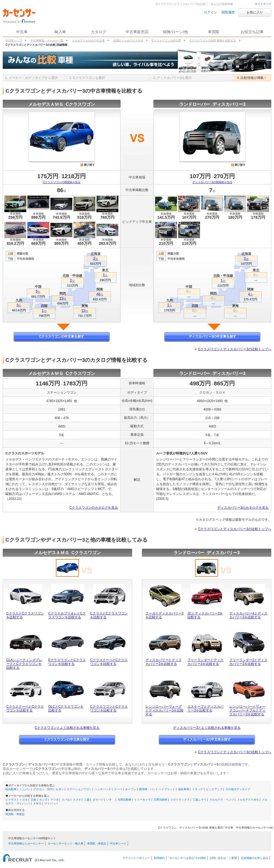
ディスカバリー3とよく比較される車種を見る (207, 728)
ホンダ (43, 800)
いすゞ (110, 800)
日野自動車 (161, 800)
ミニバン (25, 789)
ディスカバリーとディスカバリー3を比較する (164, 662)
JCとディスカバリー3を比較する (205, 615)
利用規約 (159, 858)
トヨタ (24, 800)
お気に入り (255, 12)
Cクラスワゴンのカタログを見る (94, 508)
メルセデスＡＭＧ (248, 800)
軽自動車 (11, 789)
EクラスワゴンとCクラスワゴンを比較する (67, 662)
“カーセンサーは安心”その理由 (187, 858)
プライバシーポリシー (136, 858)
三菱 (87, 800)
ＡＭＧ (37, 803)
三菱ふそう (199, 800)
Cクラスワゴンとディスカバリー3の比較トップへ (235, 349)
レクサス (11, 800)
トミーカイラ (142, 800)
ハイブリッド (167, 789)
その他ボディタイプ (238, 789)
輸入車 (60, 32)
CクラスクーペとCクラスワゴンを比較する (109, 662)
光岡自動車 (124, 800)
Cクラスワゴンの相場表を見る (62, 182)
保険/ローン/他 (175, 32)
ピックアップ (214, 789)
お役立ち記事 (252, 32)
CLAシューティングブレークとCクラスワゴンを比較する (24, 664)
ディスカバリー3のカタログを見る (243, 508)
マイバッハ (51, 803)
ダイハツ (98, 800)
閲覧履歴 (228, 12)
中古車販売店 (137, 32)
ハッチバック (103, 789)
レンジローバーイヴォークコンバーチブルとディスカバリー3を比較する (247, 710)
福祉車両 (184, 789)
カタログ (99, 32)
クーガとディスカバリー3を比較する (165, 615)
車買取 (214, 32)
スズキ (77, 800)
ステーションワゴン (79, 789)
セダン (60, 789)
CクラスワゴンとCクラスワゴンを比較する (109, 708)
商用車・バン (147, 789)
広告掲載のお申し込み (255, 858)
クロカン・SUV (43, 789)
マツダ (55, 800)
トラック (198, 789)
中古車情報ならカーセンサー (26, 843)
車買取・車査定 (15, 814)
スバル (66, 800)
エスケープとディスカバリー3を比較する (206, 708)
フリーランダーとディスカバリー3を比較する (206, 662)
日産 (33, 800)
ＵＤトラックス (180, 800)
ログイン (210, 12)
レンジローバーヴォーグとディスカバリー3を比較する (165, 710)
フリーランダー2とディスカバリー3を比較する (248, 662)
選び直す (88, 165)
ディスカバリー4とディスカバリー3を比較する (248, 615)
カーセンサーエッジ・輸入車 (65, 843)
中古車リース (118, 843)
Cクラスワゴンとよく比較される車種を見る (67, 728)
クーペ (118, 789)
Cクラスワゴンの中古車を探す (62, 337)
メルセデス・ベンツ (222, 800)
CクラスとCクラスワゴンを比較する (25, 615)
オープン (131, 789)
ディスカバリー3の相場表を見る (212, 182)
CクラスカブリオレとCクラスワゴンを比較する (67, 615)
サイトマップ (263, 4)
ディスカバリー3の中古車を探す (212, 337)
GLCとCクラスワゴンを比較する (66, 708)
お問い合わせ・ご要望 (223, 858)
